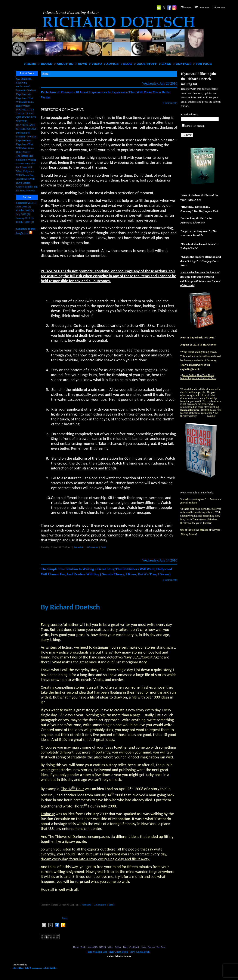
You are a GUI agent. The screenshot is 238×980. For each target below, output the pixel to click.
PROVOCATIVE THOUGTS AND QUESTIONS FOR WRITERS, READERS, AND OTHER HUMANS (26, 119)
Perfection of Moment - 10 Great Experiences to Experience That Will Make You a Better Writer (26, 96)
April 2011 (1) (24, 207)
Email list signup (195, 126)
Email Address (189, 114)
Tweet (65, 918)
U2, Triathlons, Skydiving (24, 81)
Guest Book (204, 8)
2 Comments (170, 580)
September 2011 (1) (26, 203)
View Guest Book (140, 952)
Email (104, 547)
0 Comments (170, 103)
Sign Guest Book (118, 952)
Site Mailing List (97, 952)
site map (221, 8)
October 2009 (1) (25, 222)
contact (188, 8)
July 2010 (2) (23, 214)
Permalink (78, 547)
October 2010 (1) (25, 210)
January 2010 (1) (25, 218)
